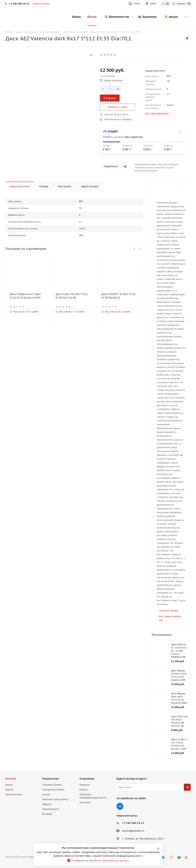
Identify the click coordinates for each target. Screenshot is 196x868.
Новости (85, 785)
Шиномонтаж (13, 794)
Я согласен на (100, 860)
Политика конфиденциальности (93, 796)
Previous (134, 249)
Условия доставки (53, 790)
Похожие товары (169, 611)
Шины (9, 785)
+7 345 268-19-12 (133, 823)
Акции (46, 794)
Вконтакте (120, 806)
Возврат (47, 814)
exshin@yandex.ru (133, 831)
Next (140, 249)
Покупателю (50, 779)
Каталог (11, 779)
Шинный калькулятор (55, 799)
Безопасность (51, 809)
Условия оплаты (52, 785)
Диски (9, 790)
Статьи (83, 790)
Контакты (85, 802)
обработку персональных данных (109, 860)
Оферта (47, 804)
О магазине (87, 779)
